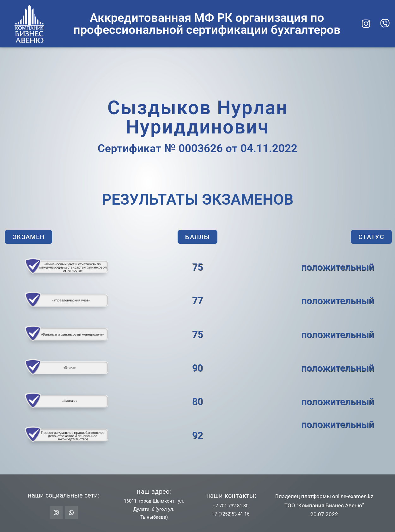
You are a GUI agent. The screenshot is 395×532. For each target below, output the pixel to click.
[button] (28, 237)
